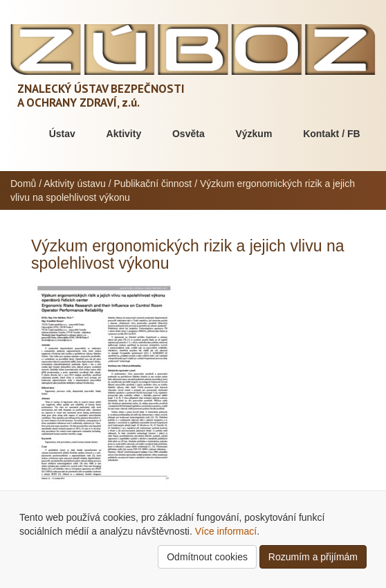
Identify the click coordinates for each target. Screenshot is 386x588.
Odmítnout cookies (207, 557)
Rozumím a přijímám (313, 557)
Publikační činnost (153, 184)
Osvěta (189, 134)
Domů (23, 184)
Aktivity (124, 134)
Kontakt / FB (331, 134)
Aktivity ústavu (74, 184)
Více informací (226, 531)
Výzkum (254, 134)
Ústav (62, 134)
